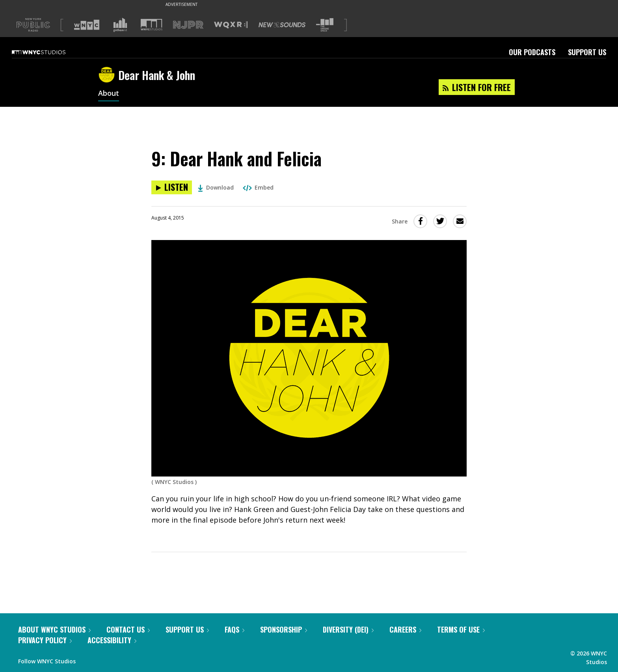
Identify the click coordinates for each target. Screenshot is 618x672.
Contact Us (128, 629)
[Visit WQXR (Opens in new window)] (231, 25)
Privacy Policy (45, 640)
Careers (405, 629)
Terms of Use (461, 629)
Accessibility (112, 640)
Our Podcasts (532, 52)
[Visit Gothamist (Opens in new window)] (120, 25)
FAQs (235, 629)
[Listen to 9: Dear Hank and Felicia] (172, 187)
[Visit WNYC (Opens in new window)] (87, 25)
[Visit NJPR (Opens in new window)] (188, 25)
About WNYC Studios (54, 629)
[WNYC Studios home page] (48, 52)
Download (216, 187)
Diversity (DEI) (348, 629)
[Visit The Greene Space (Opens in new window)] (325, 25)
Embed (258, 187)
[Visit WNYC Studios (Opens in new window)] (152, 25)
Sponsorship (284, 629)
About (109, 94)
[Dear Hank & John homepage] (108, 75)
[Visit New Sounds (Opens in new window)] (282, 25)
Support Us (587, 52)
